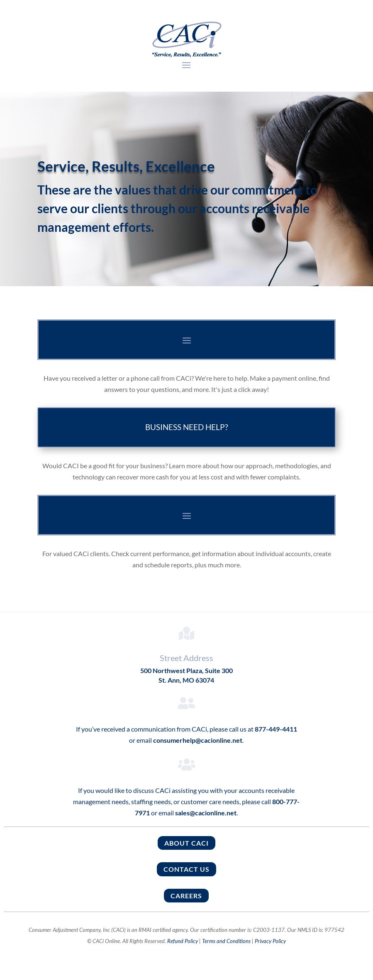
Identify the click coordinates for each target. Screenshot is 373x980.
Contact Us (186, 869)
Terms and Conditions (226, 941)
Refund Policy (183, 941)
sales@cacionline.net (206, 813)
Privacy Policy (270, 941)
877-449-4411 (275, 729)
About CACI (186, 843)
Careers (186, 896)
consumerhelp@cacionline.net (198, 740)
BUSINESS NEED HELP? (187, 427)
